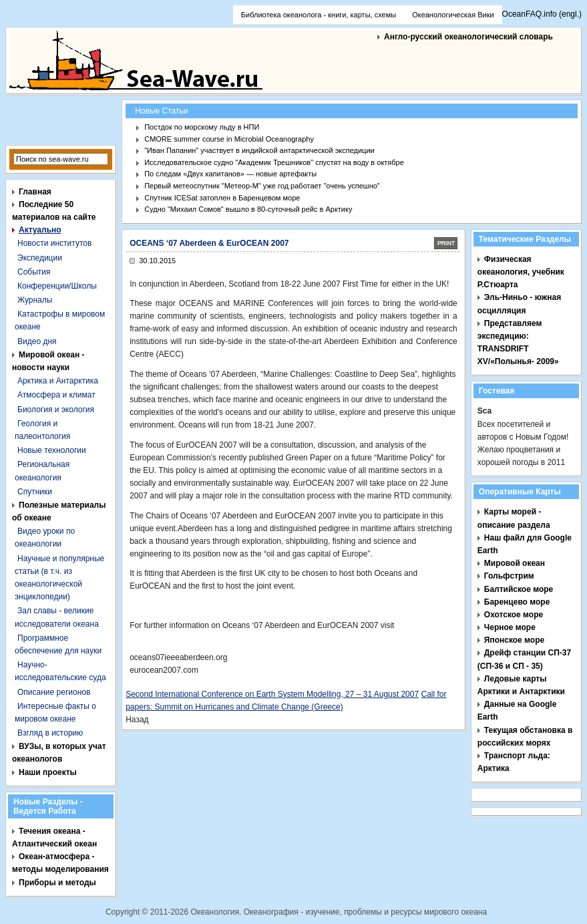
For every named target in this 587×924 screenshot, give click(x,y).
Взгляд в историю (50, 733)
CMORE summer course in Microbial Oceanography (229, 139)
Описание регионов (54, 692)
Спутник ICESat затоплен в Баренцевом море (222, 198)
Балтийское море (519, 589)
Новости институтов (54, 243)
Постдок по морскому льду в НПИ (202, 127)
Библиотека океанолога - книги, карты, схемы (319, 15)
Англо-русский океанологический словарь (468, 37)
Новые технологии (52, 450)
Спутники (35, 492)
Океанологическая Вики (453, 15)
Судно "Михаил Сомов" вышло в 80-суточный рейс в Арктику (248, 209)
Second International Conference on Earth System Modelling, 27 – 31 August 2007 (272, 694)
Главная (35, 192)
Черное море (510, 627)
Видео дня (37, 341)
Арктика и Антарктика (58, 381)
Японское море (514, 640)
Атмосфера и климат (56, 395)
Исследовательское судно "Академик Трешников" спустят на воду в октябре (274, 162)
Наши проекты (48, 772)
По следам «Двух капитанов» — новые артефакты (230, 174)
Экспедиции (40, 258)
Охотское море (514, 615)
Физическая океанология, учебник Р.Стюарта (521, 272)
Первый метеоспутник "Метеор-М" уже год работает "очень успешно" (262, 186)
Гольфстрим (509, 576)
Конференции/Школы (57, 286)
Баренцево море (517, 602)
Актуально (40, 230)
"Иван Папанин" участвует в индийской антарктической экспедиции (259, 150)
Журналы (35, 300)
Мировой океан (515, 563)
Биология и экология (56, 410)
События (34, 272)
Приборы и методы (57, 883)
